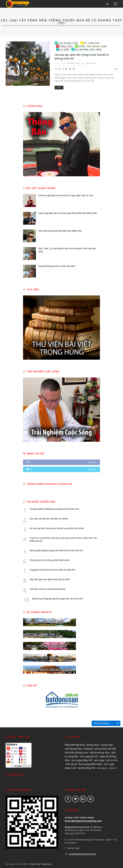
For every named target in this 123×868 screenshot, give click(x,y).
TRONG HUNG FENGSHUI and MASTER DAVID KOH (54, 509)
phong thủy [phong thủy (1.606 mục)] (93, 745)
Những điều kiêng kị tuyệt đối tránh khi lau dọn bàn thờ (56, 550)
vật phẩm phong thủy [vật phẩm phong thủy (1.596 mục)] (76, 752)
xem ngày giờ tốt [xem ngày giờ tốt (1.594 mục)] (89, 756)
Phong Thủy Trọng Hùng (40, 864)
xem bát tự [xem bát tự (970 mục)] (102, 768)
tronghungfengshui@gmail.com (82, 854)
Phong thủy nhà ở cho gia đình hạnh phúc (50, 560)
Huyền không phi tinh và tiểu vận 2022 (58, 267)
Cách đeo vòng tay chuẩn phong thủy (47, 589)
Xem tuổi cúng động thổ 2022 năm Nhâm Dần (60, 232)
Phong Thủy (74, 63)
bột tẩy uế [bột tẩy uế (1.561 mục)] (71, 764)
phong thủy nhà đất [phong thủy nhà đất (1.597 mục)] (105, 749)
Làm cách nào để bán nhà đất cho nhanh (49, 519)
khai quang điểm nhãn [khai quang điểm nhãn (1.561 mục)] (90, 764)
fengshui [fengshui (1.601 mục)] (88, 749)
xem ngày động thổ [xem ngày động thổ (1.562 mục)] (82, 760)
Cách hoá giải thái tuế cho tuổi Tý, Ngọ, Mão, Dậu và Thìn (65, 196)
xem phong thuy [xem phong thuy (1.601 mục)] (73, 749)
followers (93, 462)
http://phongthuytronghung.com (83, 821)
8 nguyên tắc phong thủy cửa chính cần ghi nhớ (52, 570)
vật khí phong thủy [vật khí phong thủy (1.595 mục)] (99, 752)
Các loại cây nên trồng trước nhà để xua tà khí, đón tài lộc (57, 528)
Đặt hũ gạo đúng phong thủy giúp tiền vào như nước (58, 599)
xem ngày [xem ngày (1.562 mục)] (99, 760)
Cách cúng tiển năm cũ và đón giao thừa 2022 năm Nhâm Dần (66, 214)
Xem (59, 88)
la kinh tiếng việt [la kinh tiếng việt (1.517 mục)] (87, 768)
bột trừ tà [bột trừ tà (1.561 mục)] (112, 760)
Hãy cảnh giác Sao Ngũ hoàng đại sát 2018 (50, 579)
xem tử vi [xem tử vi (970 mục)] (113, 768)
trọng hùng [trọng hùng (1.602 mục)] (107, 745)
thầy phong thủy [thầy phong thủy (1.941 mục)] (75, 745)
